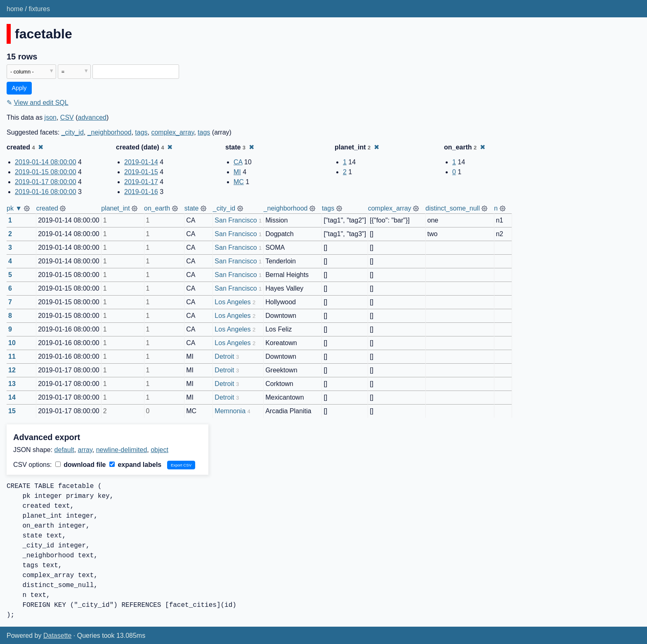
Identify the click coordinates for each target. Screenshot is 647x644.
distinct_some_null (453, 208)
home (15, 9)
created (47, 208)
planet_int (115, 208)
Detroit (224, 356)
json (51, 117)
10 (12, 343)
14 (12, 397)
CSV (67, 117)
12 (12, 370)
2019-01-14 (141, 162)
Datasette (57, 636)
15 (12, 411)
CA (238, 162)
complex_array (172, 132)
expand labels (135, 465)
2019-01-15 (141, 172)
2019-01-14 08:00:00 (46, 162)
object (159, 450)
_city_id (73, 132)
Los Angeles (233, 302)
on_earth (157, 208)
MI (237, 172)
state (192, 208)
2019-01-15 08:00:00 (46, 172)
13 (12, 384)
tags (141, 132)
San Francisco (236, 220)
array (85, 450)
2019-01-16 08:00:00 (46, 192)
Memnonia (230, 411)
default (64, 450)
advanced (92, 117)
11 (12, 356)
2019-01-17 (141, 182)
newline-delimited (122, 450)
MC (239, 182)
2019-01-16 (141, 192)
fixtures (39, 9)
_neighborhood (110, 132)
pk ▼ (14, 208)
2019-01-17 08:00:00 (46, 182)
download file (81, 465)
